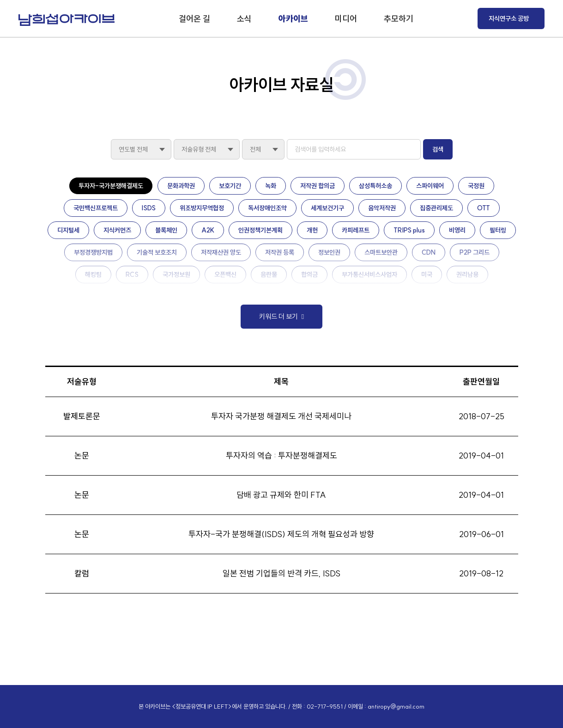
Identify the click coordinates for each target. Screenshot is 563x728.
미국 (427, 275)
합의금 (309, 275)
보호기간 (230, 186)
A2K (208, 230)
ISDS (149, 208)
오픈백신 (225, 275)
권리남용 (467, 275)
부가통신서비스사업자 (369, 275)
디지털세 (68, 230)
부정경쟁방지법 (93, 252)
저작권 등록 (280, 252)
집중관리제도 (436, 208)
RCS (132, 275)
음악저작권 (382, 208)
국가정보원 (176, 275)
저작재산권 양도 (221, 252)
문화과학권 (181, 186)
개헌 (312, 230)
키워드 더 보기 (278, 316)
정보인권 (329, 252)
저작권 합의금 (318, 186)
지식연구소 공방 (509, 18)
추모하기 (399, 19)
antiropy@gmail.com (396, 706)
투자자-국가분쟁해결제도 (111, 186)
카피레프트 (356, 230)
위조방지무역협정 (202, 208)
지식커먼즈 (117, 230)
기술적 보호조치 (157, 252)
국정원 (476, 186)
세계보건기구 (327, 208)
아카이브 (293, 19)
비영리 (457, 230)
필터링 (498, 230)
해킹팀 (93, 275)
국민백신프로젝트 (96, 208)
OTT (484, 208)
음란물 (269, 275)
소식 (244, 19)
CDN (429, 252)
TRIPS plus (409, 230)
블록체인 (166, 230)
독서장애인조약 (267, 208)
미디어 (346, 19)
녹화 (271, 186)
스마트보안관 (381, 252)
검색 (438, 149)
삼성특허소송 (375, 186)
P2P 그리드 (475, 252)
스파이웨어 (430, 186)
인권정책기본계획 (260, 230)
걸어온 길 (194, 19)
